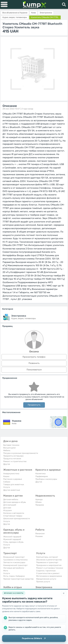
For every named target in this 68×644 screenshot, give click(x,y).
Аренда (39, 499)
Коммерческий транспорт (15, 565)
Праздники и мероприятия (49, 565)
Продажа (40, 505)
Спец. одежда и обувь (13, 542)
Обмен (39, 502)
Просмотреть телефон (34, 357)
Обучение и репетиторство (49, 560)
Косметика (40, 474)
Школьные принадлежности (17, 518)
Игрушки (8, 510)
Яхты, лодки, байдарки (14, 576)
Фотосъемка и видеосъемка (49, 576)
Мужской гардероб (12, 539)
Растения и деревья (13, 479)
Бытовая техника (11, 445)
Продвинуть (34, 405)
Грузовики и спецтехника (15, 560)
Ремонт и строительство (15, 461)
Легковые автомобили (14, 568)
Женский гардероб (12, 537)
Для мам (7, 508)
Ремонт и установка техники (50, 568)
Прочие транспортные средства (18, 579)
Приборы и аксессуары (46, 479)
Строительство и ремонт (48, 573)
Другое (7, 464)
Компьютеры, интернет (47, 557)
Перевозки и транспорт (47, 562)
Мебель (7, 450)
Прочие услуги (43, 582)
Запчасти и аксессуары (14, 562)
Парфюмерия (42, 476)
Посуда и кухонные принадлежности (21, 453)
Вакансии (40, 533)
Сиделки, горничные (46, 571)
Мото (6, 571)
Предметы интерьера (13, 456)
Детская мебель (11, 499)
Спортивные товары (13, 516)
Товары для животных (14, 484)
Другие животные (12, 490)
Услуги (7, 487)
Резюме (39, 536)
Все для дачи (9, 448)
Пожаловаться (34, 370)
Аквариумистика (11, 474)
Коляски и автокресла (14, 513)
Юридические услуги (46, 579)
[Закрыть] (64, 593)
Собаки (7, 482)
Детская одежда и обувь (15, 502)
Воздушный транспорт (14, 557)
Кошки (6, 476)
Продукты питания (12, 459)
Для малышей (10, 505)
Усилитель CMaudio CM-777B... (45, 17)
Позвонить (34, 363)
